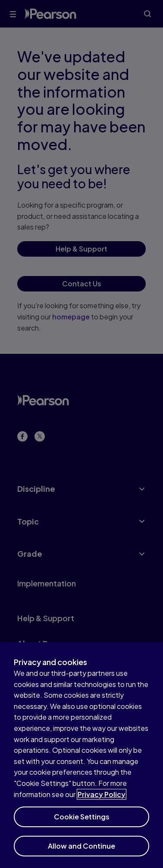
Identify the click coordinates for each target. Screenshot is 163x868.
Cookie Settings (82, 822)
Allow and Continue (81, 851)
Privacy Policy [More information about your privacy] (102, 800)
